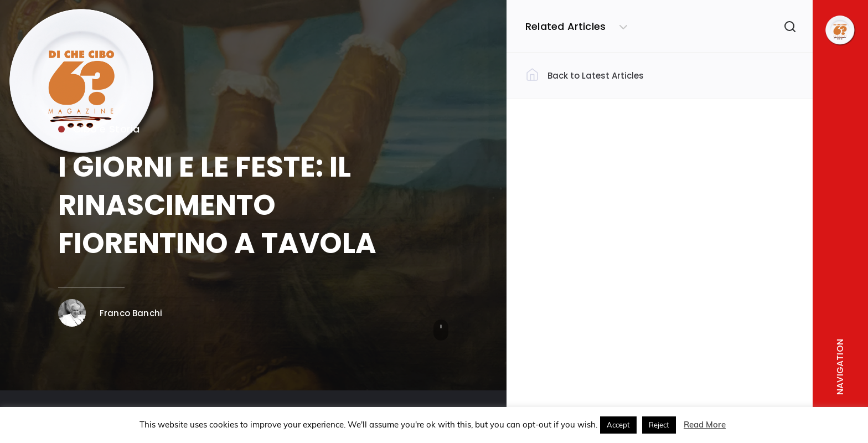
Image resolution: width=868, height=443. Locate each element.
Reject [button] (659, 425)
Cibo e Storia (99, 131)
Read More (705, 424)
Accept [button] (618, 425)
